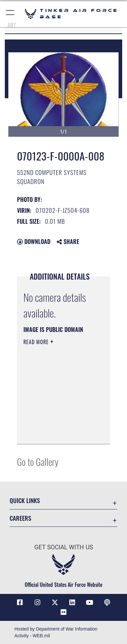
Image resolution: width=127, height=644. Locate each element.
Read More (37, 342)
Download (34, 241)
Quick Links (25, 500)
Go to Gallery (38, 461)
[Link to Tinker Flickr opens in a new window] (63, 612)
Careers (20, 518)
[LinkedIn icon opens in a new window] (72, 603)
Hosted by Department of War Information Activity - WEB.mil (56, 632)
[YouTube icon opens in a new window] (89, 603)
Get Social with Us (64, 547)
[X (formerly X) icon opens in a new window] (55, 603)
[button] (10, 14)
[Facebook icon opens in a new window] (20, 603)
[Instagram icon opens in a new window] (38, 603)
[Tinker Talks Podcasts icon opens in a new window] (107, 603)
